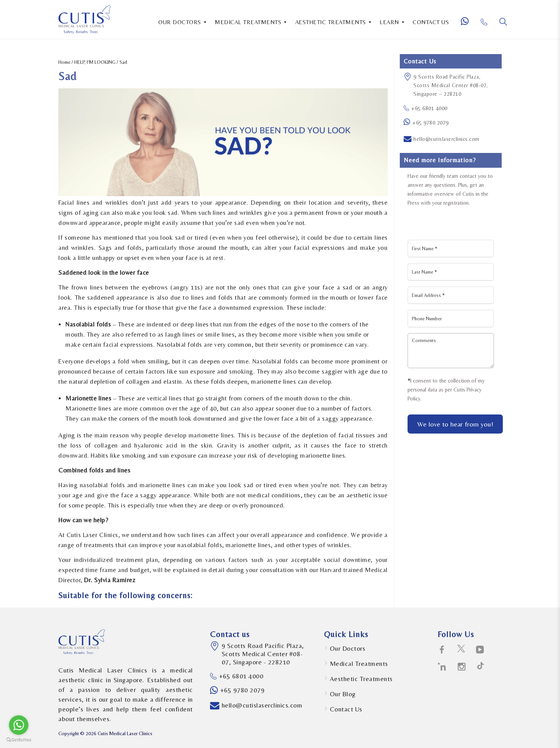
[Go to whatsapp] (19, 725)
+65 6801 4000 (426, 108)
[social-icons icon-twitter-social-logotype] (461, 650)
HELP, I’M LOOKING (95, 62)
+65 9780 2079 (430, 123)
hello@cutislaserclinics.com (446, 139)
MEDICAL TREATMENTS (251, 21)
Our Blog (343, 694)
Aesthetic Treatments (361, 679)
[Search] (503, 22)
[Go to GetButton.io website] (19, 740)
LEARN (393, 21)
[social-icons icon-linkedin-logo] (442, 667)
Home (64, 62)
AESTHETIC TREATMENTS (334, 21)
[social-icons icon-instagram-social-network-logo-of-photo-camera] (462, 667)
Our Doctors (348, 648)
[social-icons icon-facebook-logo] (442, 650)
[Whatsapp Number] (468, 25)
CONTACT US (431, 22)
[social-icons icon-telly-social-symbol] (480, 650)
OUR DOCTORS (183, 21)
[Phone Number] (487, 25)
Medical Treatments (359, 664)
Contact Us (346, 709)
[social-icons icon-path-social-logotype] (480, 667)
